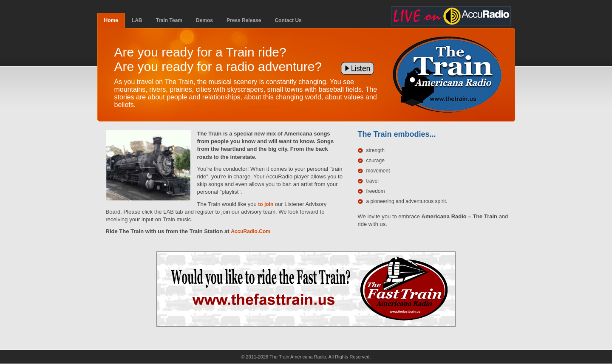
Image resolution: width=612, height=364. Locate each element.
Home (111, 20)
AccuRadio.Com (251, 231)
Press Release (244, 20)
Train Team (169, 20)
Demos (204, 20)
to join (266, 204)
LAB (137, 20)
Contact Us (288, 20)
